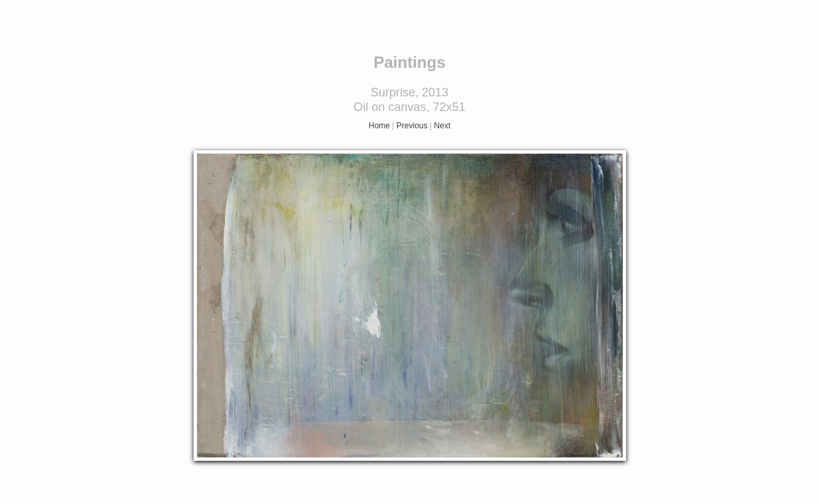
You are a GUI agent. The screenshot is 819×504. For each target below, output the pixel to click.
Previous (412, 126)
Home (379, 126)
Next (442, 126)
